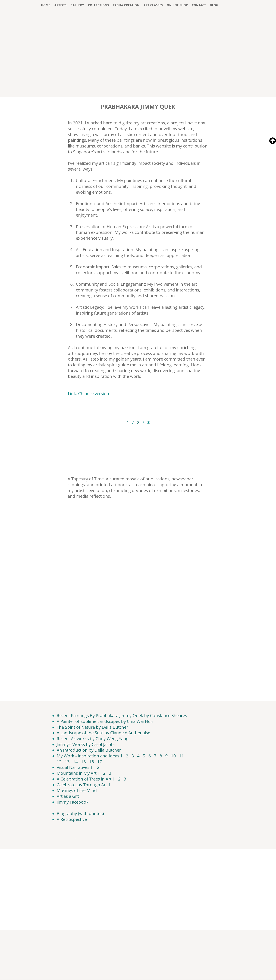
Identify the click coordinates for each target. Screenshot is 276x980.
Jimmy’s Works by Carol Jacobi (86, 744)
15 (83, 762)
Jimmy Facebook (73, 802)
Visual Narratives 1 (75, 767)
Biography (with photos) (80, 813)
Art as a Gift (68, 796)
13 (67, 762)
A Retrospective (72, 819)
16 (92, 762)
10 (173, 756)
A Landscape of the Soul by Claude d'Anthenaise (103, 733)
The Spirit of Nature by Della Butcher (92, 727)
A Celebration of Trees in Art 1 (86, 779)
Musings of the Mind (77, 790)
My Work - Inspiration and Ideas (88, 756)
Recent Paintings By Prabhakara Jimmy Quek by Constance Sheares (122, 715)
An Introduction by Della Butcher (89, 750)
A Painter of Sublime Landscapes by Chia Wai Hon (105, 721)
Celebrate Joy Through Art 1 (84, 785)
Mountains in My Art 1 (78, 773)
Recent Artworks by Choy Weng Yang (92, 738)
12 (59, 762)
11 (181, 756)
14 (75, 762)
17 (100, 762)
